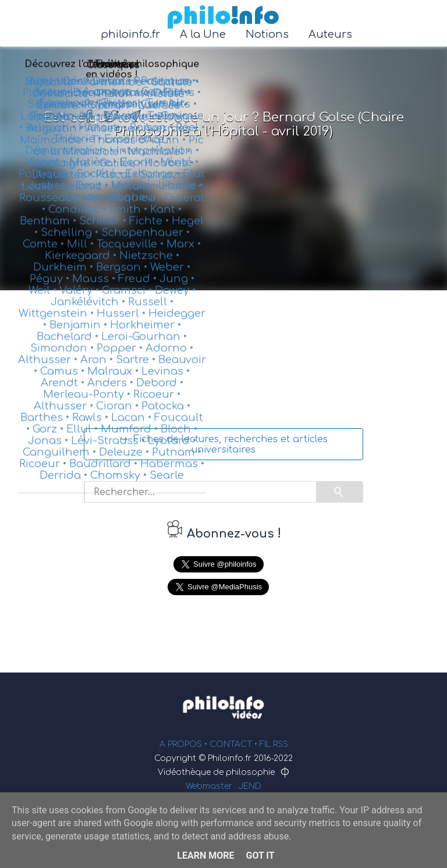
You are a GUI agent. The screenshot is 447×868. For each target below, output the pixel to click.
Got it (260, 855)
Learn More (205, 855)
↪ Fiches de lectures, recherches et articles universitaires (224, 444)
